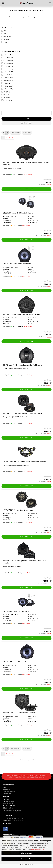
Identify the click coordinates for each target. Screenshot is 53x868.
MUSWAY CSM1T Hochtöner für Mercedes (18, 510)
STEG (4, 42)
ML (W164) (6, 97)
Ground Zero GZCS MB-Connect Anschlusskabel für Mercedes (25, 462)
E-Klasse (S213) (7, 80)
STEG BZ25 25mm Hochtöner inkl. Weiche (18, 213)
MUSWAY (5, 39)
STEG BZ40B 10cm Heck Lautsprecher (17, 611)
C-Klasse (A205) (7, 55)
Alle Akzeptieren (27, 853)
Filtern (27, 119)
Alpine (4, 31)
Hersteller (7, 27)
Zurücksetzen (27, 123)
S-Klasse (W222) (7, 100)
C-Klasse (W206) (7, 75)
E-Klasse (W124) (7, 83)
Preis (4, 109)
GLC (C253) (6, 92)
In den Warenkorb (26, 189)
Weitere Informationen (26, 864)
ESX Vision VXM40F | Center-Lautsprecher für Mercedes (23, 365)
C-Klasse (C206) (7, 63)
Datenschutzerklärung (37, 849)
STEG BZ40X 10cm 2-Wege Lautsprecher (17, 662)
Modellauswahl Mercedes (13, 51)
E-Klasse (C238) (7, 77)
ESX (4, 34)
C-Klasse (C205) (7, 61)
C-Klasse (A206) (7, 58)
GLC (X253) (6, 94)
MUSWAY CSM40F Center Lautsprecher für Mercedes (22, 314)
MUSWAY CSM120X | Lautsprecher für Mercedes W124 (22, 413)
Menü (3, 3)
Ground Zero (6, 36)
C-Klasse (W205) (7, 72)
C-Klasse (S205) (7, 66)
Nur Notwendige (27, 859)
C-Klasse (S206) (7, 69)
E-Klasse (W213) (7, 86)
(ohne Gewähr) (28, 175)
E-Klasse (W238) (7, 89)
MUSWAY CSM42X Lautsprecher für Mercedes (19, 713)
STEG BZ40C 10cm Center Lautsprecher (17, 264)
